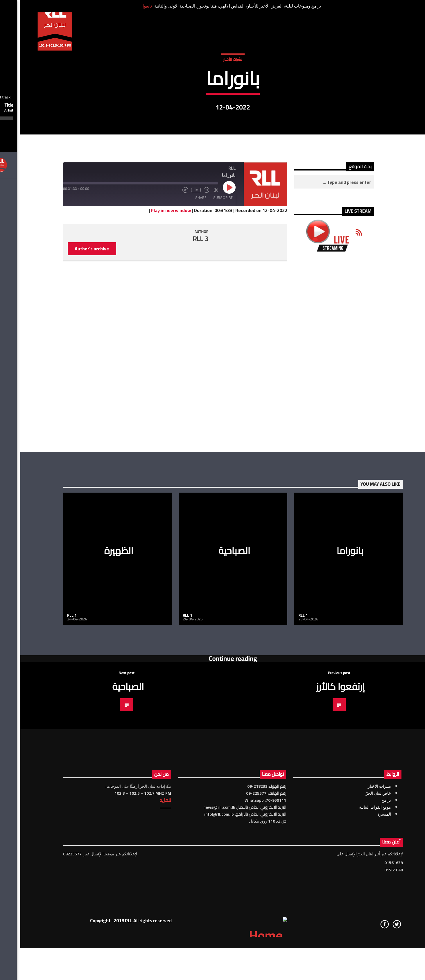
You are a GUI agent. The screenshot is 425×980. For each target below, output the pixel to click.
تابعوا (127, 6)
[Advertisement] (314, 519)
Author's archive (71, 417)
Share (180, 366)
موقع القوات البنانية (355, 975)
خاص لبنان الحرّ (358, 961)
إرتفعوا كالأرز (320, 854)
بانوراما (329, 718)
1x (176, 358)
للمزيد (145, 968)
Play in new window (150, 378)
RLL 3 (180, 406)
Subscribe (203, 366)
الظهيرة (98, 718)
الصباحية (214, 718)
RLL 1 (51, 783)
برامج (366, 968)
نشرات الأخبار (212, 119)
